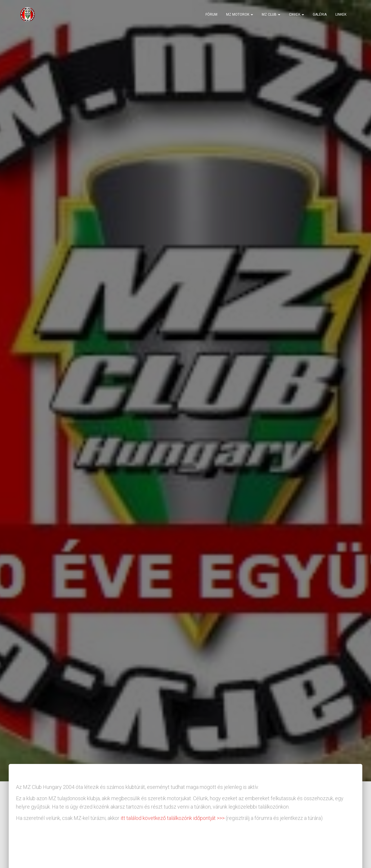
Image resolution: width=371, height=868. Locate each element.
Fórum (211, 14)
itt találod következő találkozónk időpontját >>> (172, 818)
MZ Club (271, 14)
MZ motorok (240, 14)
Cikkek (297, 14)
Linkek (341, 14)
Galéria (320, 14)
